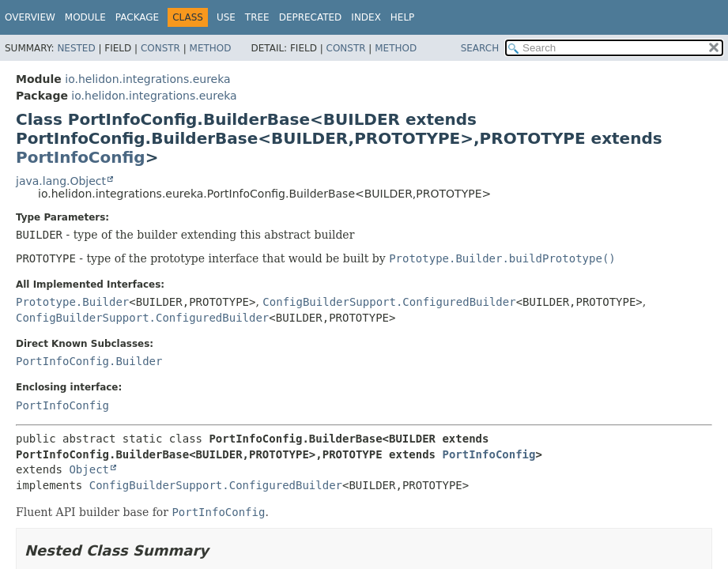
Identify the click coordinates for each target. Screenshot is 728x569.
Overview (30, 17)
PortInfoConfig (81, 157)
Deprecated (311, 17)
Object (89, 469)
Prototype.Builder (72, 302)
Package (137, 17)
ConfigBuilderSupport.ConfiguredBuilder (389, 302)
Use (226, 17)
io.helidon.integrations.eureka (147, 79)
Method (211, 48)
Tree (257, 17)
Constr (160, 48)
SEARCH (480, 48)
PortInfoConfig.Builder (89, 361)
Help (403, 17)
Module (85, 17)
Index (366, 17)
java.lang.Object (61, 181)
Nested (76, 48)
